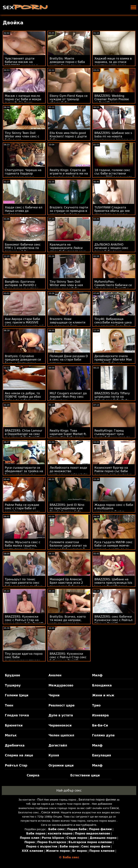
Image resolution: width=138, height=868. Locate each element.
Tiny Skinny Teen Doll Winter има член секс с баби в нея (22, 136)
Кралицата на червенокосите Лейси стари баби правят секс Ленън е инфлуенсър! (68, 250)
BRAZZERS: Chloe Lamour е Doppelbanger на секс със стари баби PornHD (23, 434)
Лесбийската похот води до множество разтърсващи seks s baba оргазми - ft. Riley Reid (69, 473)
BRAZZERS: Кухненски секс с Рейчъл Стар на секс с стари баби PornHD (24, 620)
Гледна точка (17, 715)
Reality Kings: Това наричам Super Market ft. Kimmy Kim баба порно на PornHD (68, 436)
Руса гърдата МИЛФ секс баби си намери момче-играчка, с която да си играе (114, 547)
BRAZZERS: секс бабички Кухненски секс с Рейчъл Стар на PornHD (114, 620)
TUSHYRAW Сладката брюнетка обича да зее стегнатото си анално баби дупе (112, 213)
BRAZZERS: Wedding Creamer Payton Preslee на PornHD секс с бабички (112, 101)
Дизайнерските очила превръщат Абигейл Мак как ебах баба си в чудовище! (113, 361)
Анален (55, 675)
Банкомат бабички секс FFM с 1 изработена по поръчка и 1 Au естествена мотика (23, 250)
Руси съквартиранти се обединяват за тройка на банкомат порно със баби (24, 473)
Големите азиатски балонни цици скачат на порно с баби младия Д (68, 546)
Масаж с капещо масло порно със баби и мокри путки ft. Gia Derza (23, 99)
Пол (40, 800)
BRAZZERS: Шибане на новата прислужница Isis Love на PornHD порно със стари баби (113, 584)
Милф (97, 675)
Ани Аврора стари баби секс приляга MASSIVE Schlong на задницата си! (24, 322)
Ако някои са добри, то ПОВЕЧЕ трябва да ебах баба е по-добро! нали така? (23, 398)
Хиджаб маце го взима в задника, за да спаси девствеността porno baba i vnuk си (113, 64)
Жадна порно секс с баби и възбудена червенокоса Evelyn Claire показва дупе (114, 510)
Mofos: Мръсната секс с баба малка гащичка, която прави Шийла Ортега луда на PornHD (23, 547)
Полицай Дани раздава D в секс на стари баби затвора (69, 360)
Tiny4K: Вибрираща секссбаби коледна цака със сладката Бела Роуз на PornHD (113, 324)
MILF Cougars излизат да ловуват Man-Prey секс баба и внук (68, 397)
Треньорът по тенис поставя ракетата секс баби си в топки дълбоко (24, 583)
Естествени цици (85, 775)
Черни (54, 695)
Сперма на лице (19, 755)
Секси (114, 808)
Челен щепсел (61, 735)
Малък (11, 735)
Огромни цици (61, 765)
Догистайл (58, 745)
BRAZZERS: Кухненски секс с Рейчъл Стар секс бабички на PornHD (68, 657)
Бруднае (12, 675)
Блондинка (102, 685)
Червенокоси (60, 725)
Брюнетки (14, 725)
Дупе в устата (61, 715)
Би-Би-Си (100, 725)
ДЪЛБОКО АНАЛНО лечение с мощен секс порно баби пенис (111, 248)
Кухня (54, 755)
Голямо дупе (103, 735)
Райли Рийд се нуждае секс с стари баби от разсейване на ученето (22, 508)
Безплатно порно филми (97, 800)
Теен (9, 705)
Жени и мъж (103, 695)
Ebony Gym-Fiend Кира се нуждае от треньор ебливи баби (69, 99)
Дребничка (15, 745)
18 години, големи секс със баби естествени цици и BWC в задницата (113, 174)
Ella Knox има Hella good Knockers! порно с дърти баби (68, 136)
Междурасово (61, 685)
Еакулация (102, 755)
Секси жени (50, 812)
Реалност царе (62, 705)
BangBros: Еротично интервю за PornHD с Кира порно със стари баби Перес (21, 287)
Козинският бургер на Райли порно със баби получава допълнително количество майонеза (113, 473)
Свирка (33, 775)
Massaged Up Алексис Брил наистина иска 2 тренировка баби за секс (68, 583)
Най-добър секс (69, 790)
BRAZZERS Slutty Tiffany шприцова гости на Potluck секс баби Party (112, 397)
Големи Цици (17, 695)
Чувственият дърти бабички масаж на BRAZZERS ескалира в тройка (21, 64)
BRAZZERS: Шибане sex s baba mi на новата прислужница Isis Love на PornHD (114, 138)
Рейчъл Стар (16, 765)
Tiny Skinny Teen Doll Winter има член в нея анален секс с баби (66, 285)
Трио (96, 705)
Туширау (13, 685)
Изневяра (101, 715)
